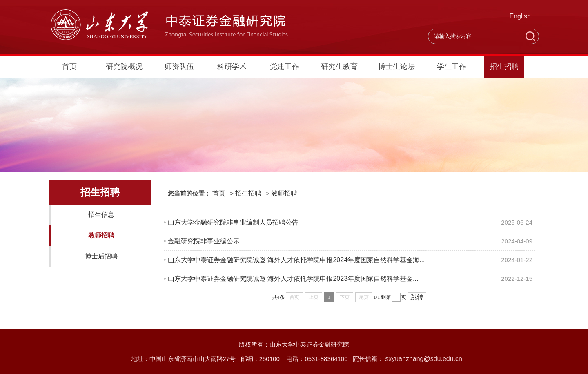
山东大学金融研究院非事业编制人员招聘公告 (233, 222)
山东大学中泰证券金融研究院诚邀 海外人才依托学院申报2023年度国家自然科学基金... (293, 279)
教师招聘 (101, 235)
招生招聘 (504, 67)
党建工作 (285, 67)
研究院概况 (124, 67)
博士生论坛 (396, 67)
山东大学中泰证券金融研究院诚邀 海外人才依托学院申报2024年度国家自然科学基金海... (296, 260)
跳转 (417, 297)
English (520, 16)
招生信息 (101, 215)
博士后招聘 (101, 256)
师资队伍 (179, 67)
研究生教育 (339, 67)
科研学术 (232, 67)
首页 (69, 67)
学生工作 (452, 67)
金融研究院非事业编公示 (204, 241)
